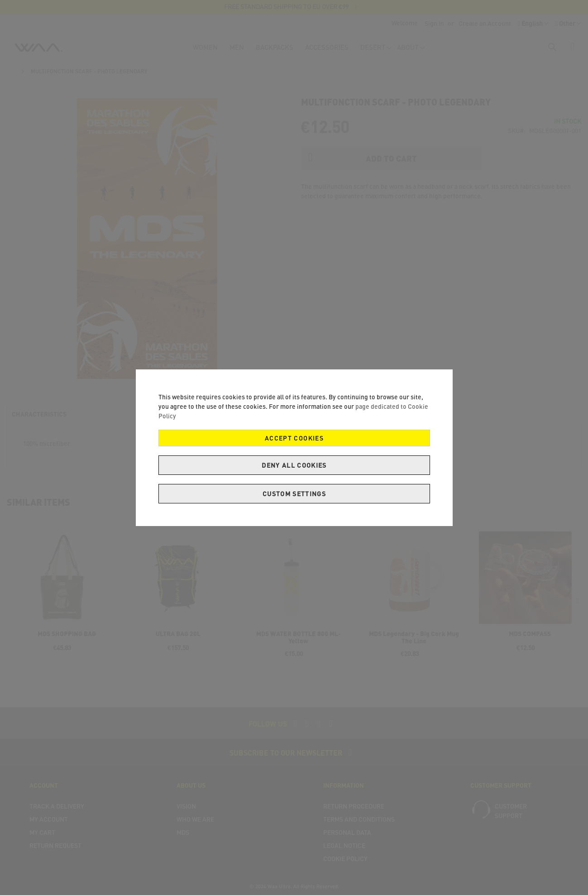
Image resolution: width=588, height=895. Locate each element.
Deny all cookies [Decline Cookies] (294, 465)
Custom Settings (294, 494)
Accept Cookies (294, 438)
